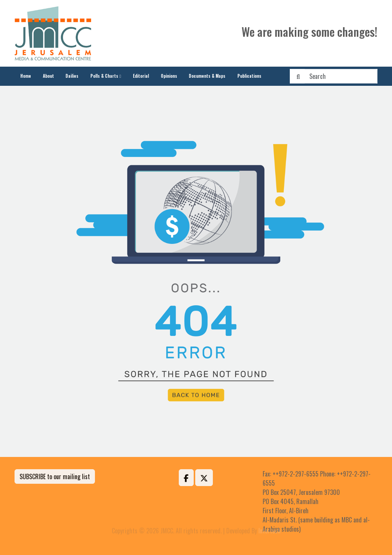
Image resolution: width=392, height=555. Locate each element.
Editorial (141, 76)
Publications (249, 76)
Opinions (169, 76)
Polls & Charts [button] (104, 76)
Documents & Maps (207, 76)
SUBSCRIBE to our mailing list (55, 476)
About (48, 76)
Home (26, 76)
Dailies (72, 76)
